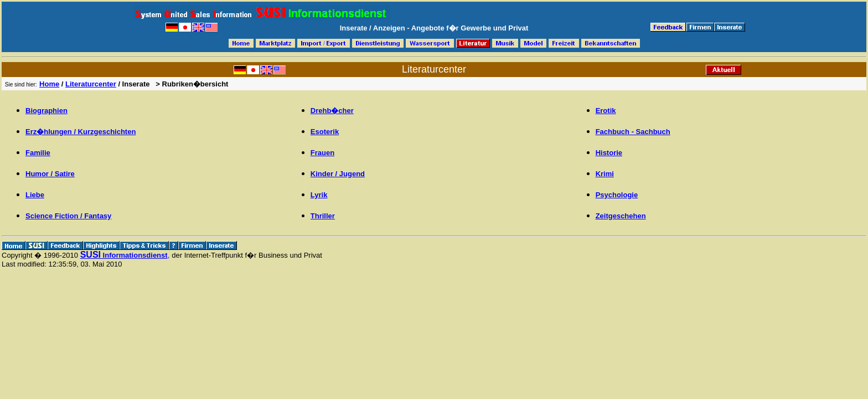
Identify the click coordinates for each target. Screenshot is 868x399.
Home (49, 84)
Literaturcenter (91, 84)
